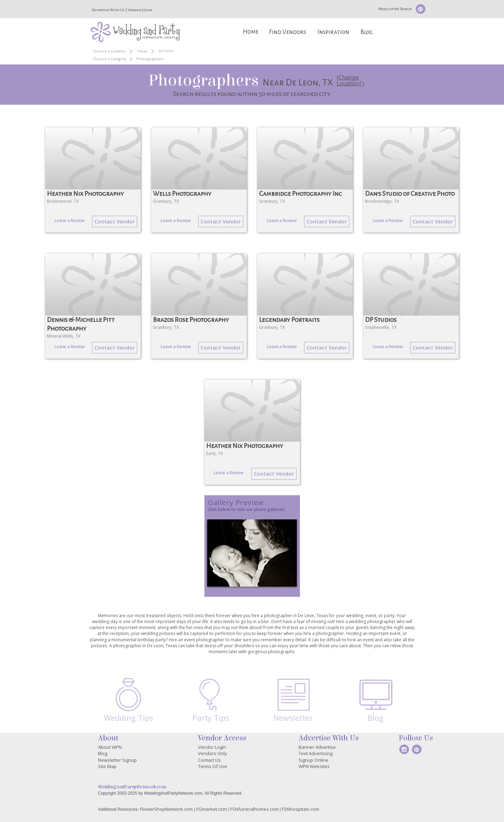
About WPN (110, 747)
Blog (367, 32)
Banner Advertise (317, 747)
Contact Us (209, 760)
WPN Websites (314, 766)
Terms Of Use (213, 766)
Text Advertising (316, 753)
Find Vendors (288, 32)
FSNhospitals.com (300, 809)
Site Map (107, 766)
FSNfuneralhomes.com (254, 809)
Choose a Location (109, 51)
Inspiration (333, 32)
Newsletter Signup (395, 9)
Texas (142, 51)
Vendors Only (213, 753)
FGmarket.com (212, 809)
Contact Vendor (115, 221)
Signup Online (313, 760)
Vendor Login (140, 10)
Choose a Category (110, 59)
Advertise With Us (108, 10)
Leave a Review (70, 220)
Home (251, 32)
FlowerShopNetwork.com (166, 809)
